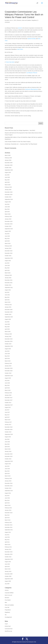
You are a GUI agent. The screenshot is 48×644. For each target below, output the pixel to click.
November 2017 (9, 400)
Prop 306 (7, 607)
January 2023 (8, 248)
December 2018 (9, 368)
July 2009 (7, 584)
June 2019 (7, 354)
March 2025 (8, 185)
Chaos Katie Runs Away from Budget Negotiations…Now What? (20, 130)
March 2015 (8, 476)
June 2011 (7, 537)
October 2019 (8, 344)
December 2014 (9, 483)
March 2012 (8, 520)
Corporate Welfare (9, 593)
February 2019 (8, 363)
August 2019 (8, 349)
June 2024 (7, 207)
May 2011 (7, 540)
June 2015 (7, 469)
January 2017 (8, 425)
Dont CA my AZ (8, 595)
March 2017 (8, 420)
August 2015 (8, 464)
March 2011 (8, 545)
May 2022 (7, 268)
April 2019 (7, 358)
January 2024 (8, 219)
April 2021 (7, 300)
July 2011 (7, 535)
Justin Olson (20, 49)
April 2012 (7, 518)
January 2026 (8, 160)
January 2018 (8, 395)
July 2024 (7, 204)
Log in (6, 624)
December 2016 (9, 427)
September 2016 (9, 434)
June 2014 (7, 498)
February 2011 (8, 547)
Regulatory (34, 20)
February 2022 (8, 275)
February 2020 (8, 334)
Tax (6, 615)
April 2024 (7, 212)
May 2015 (7, 471)
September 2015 (9, 461)
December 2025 (9, 163)
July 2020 (7, 322)
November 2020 (9, 312)
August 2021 (8, 290)
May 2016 (7, 444)
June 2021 (7, 295)
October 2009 (8, 576)
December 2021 (9, 280)
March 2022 (8, 273)
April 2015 (7, 474)
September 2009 (9, 579)
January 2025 (8, 190)
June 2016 (7, 442)
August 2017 (8, 407)
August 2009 (8, 581)
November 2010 (9, 554)
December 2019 (9, 339)
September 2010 (9, 559)
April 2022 (7, 270)
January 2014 (8, 510)
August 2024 (8, 202)
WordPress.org (8, 631)
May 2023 (7, 239)
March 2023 (8, 243)
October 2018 (8, 373)
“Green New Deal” (10, 62)
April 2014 (7, 503)
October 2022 (8, 256)
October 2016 (8, 432)
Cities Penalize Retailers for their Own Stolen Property (18, 142)
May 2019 (7, 356)
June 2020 (7, 324)
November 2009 (9, 574)
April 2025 (7, 182)
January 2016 (8, 451)
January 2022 (8, 278)
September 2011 (9, 530)
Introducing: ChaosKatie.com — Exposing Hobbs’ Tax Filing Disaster (21, 144)
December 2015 (9, 454)
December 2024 (9, 192)
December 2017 (9, 398)
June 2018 (7, 383)
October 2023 (8, 226)
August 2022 (8, 261)
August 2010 (8, 562)
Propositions (8, 610)
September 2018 (9, 376)
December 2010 (9, 552)
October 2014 (8, 488)
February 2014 (8, 508)
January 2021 (8, 307)
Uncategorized (8, 617)
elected (20, 28)
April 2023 (7, 241)
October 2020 (8, 314)
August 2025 (8, 172)
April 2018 (7, 388)
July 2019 (7, 351)
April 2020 (7, 329)
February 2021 (8, 305)
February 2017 (8, 422)
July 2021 (7, 292)
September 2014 (9, 491)
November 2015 (9, 456)
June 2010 (7, 564)
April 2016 (7, 447)
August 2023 (8, 231)
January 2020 (8, 336)
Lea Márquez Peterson (32, 73)
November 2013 (9, 513)
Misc (6, 602)
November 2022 (9, 253)
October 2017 (8, 403)
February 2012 (8, 522)
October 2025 (8, 168)
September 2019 (9, 346)
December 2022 (9, 251)
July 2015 (7, 466)
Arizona (7, 590)
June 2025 (7, 177)
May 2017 (7, 415)
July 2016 (7, 439)
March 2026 (8, 155)
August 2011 (8, 532)
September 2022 (9, 258)
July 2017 (7, 410)
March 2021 (8, 302)
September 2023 (9, 229)
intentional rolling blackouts (31, 89)
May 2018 (7, 385)
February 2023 (8, 246)
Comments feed (9, 629)
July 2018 (7, 381)
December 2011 (9, 525)
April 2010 (7, 567)
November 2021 (9, 283)
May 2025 (7, 180)
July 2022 (7, 263)
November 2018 (9, 371)
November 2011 (9, 527)
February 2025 (8, 187)
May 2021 (7, 297)
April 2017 (7, 417)
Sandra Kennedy (32, 39)
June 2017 (7, 412)
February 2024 (8, 216)
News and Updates (26, 20)
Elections (19, 20)
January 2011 (8, 549)
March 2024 (8, 214)
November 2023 (9, 224)
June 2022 (7, 265)
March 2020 (8, 332)
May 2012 (7, 515)
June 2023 (7, 236)
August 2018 (8, 378)
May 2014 (7, 500)
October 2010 (8, 557)
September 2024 (9, 199)
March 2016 (8, 449)
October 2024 (8, 197)
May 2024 (7, 209)
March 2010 (8, 569)
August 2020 (8, 319)
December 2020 (9, 310)
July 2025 (7, 175)
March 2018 (8, 390)
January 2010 (8, 571)
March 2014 (8, 505)
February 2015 (8, 478)
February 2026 (8, 158)
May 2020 (7, 327)
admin (8, 20)
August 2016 (8, 437)
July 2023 (7, 234)
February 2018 (8, 393)
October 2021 (8, 285)
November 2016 (9, 429)
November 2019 (9, 341)
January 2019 (8, 366)
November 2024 (9, 195)
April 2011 (7, 542)
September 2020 (9, 317)
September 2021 (9, 288)
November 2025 (9, 165)
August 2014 (8, 493)
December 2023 (9, 221)
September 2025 (9, 170)
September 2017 (9, 405)
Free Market (8, 600)
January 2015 (8, 481)
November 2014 (9, 486)
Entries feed (8, 626)
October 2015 (8, 459)
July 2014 (7, 496)
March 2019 (8, 361)
